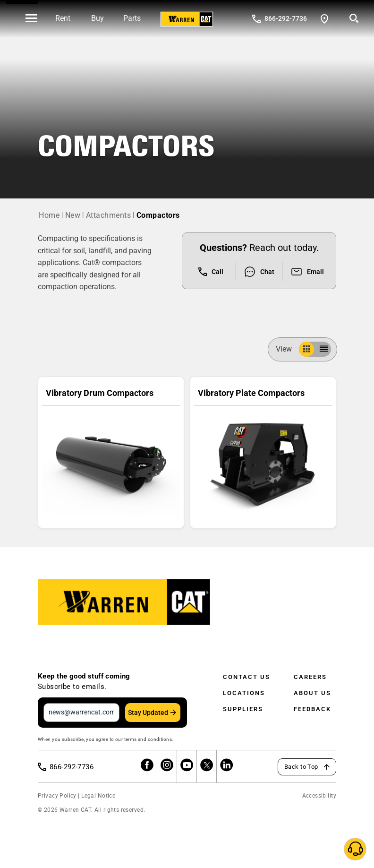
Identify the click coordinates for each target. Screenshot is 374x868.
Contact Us (246, 677)
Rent (63, 18)
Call (211, 272)
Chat (259, 272)
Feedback (312, 709)
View (288, 349)
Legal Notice (98, 796)
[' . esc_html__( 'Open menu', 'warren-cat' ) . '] (31, 19)
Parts (132, 18)
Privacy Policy (57, 796)
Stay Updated (148, 713)
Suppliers (243, 709)
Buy (98, 18)
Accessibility (319, 796)
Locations (244, 693)
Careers (310, 677)
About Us (312, 693)
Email (307, 272)
